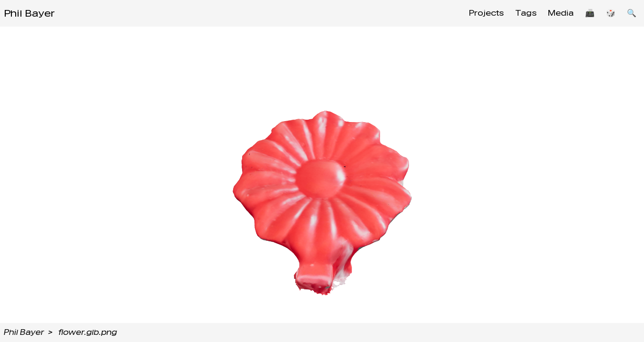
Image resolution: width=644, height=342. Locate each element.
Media (561, 13)
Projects (486, 13)
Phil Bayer (29, 13)
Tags (526, 13)
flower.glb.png (88, 332)
